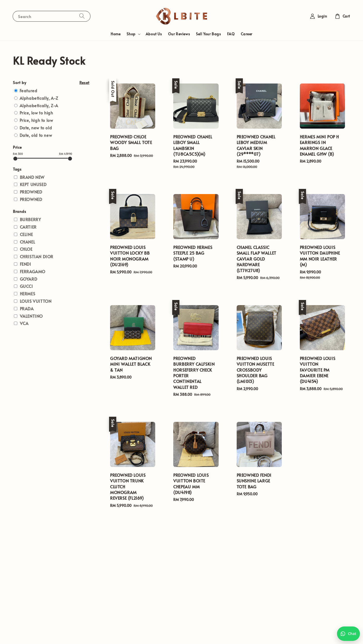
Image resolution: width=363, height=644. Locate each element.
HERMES (28, 294)
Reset (84, 82)
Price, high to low (36, 120)
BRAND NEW (32, 177)
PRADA (27, 308)
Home (115, 34)
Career (247, 34)
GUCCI (26, 286)
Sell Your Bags (208, 34)
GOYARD (29, 279)
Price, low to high (36, 113)
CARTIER (28, 227)
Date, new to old (36, 128)
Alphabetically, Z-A (39, 105)
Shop (131, 34)
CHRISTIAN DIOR (37, 256)
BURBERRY (30, 219)
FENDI (26, 264)
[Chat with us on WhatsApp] (348, 634)
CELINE (26, 234)
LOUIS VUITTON (36, 301)
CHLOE (26, 249)
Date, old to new (36, 135)
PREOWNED (31, 192)
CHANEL (28, 242)
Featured (28, 90)
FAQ (231, 34)
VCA (24, 323)
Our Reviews (179, 34)
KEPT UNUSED (33, 184)
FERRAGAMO (33, 271)
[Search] (82, 16)
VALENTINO (31, 316)
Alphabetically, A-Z (39, 98)
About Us (154, 34)
